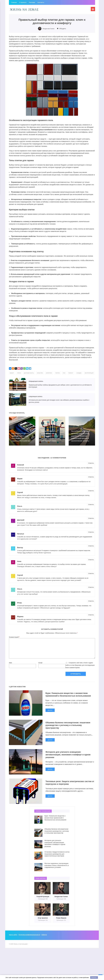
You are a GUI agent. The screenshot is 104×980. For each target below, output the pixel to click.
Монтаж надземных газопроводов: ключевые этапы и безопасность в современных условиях (57, 868)
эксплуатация (15, 375)
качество (43, 373)
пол (70, 373)
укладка (86, 373)
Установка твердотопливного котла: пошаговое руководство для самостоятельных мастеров (57, 856)
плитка (62, 373)
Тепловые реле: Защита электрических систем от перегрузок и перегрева (67, 785)
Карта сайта (13, 937)
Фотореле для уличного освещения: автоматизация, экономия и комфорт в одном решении (67, 757)
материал (53, 373)
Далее (50, 715)
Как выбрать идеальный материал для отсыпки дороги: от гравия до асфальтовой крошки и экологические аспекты (81, 438)
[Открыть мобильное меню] (93, 9)
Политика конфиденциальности (30, 937)
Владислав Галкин (49, 29)
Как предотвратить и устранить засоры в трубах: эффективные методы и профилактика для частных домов (51, 438)
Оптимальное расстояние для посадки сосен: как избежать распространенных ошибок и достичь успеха (18, 402)
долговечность (31, 373)
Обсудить (63, 29)
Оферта (45, 937)
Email (40, 665)
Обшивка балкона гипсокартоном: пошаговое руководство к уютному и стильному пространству (66, 727)
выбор (12, 373)
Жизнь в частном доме (24, 9)
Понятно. (94, 978)
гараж (20, 373)
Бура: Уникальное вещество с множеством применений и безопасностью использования (69, 698)
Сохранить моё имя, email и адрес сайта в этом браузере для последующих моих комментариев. (80, 667)
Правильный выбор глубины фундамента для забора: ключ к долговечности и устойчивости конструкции (18, 387)
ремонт (77, 373)
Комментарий (14, 639)
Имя (10, 665)
